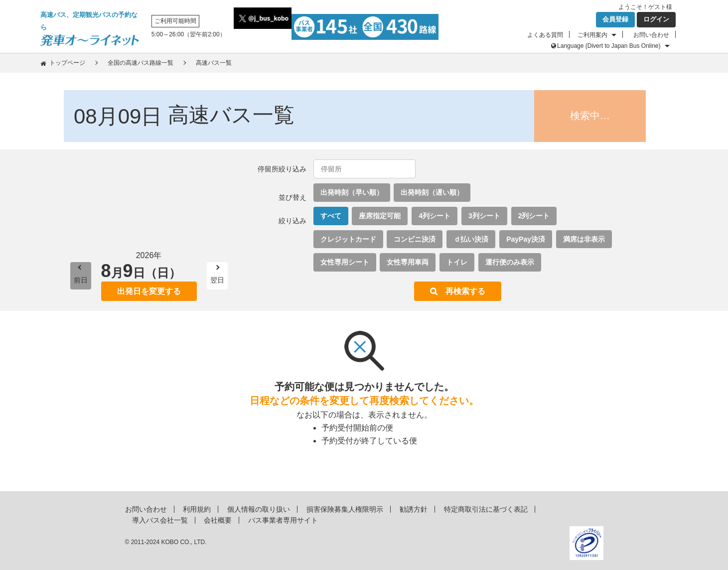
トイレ (457, 262)
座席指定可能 (380, 216)
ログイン (656, 19)
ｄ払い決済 (471, 239)
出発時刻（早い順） (352, 192)
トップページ (67, 63)
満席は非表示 (584, 239)
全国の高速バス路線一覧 (141, 63)
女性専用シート (345, 262)
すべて (331, 216)
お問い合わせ (651, 35)
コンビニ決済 (415, 239)
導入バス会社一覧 (160, 520)
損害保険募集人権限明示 (345, 509)
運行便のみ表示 (510, 262)
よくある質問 (545, 35)
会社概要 (218, 520)
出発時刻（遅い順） (432, 192)
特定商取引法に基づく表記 (486, 509)
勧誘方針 (414, 509)
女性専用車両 (408, 262)
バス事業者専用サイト (283, 520)
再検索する (465, 291)
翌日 (217, 280)
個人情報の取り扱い (259, 509)
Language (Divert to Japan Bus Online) (609, 46)
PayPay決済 (526, 239)
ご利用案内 (592, 35)
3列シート (484, 216)
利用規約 (197, 509)
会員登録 (615, 19)
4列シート (435, 216)
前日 (81, 280)
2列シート (534, 216)
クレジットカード (348, 239)
